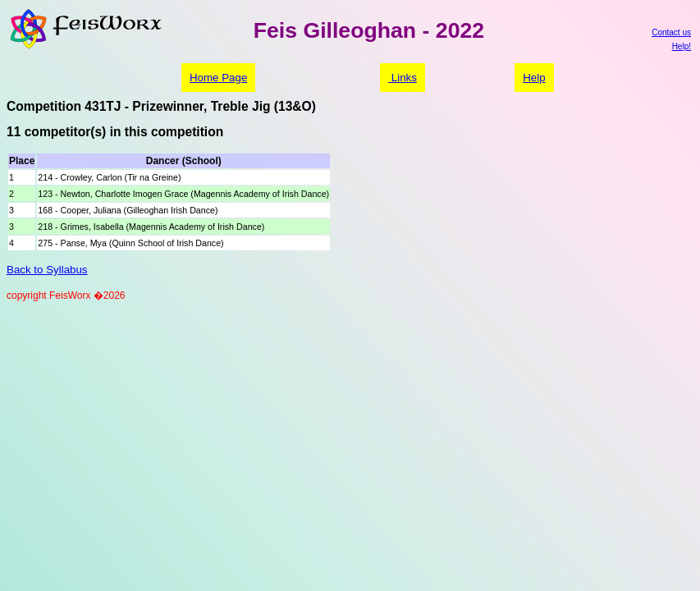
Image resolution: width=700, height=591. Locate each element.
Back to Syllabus (47, 270)
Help (534, 78)
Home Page (218, 78)
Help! (682, 46)
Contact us (671, 32)
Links (403, 78)
